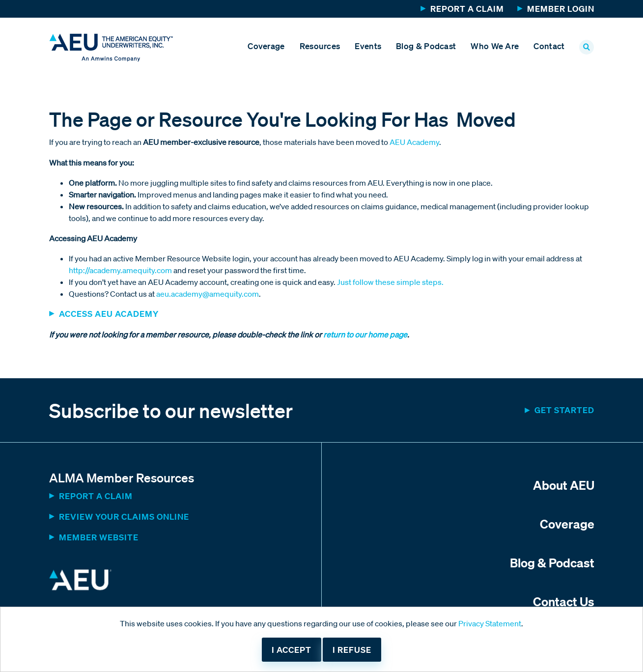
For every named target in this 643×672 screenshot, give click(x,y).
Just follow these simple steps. (390, 282)
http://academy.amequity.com (120, 270)
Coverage (266, 46)
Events (368, 46)
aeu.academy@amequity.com (208, 294)
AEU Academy (414, 142)
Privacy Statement (490, 623)
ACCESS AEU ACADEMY (109, 314)
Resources (320, 46)
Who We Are (495, 46)
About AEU (564, 485)
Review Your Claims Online (124, 517)
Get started (564, 410)
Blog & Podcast (426, 46)
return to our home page (364, 335)
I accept (292, 650)
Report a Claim (467, 9)
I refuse (352, 650)
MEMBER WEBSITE (99, 537)
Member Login (561, 9)
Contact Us (564, 601)
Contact (549, 46)
